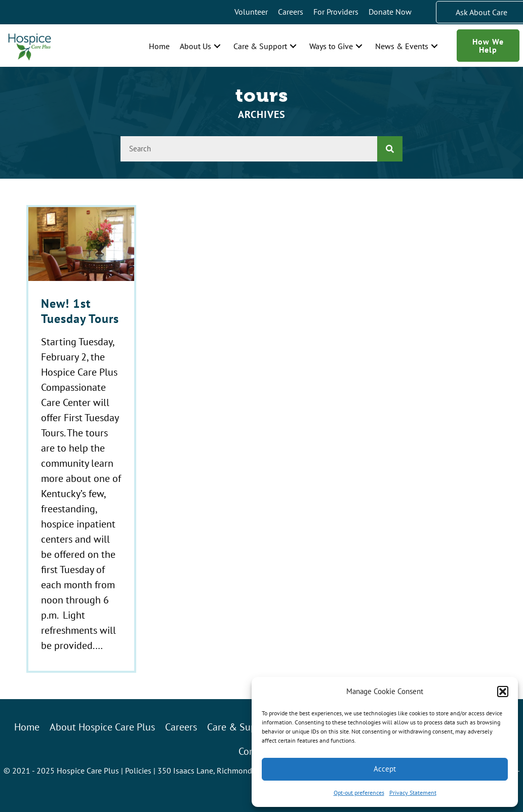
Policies (138, 770)
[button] (503, 692)
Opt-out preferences (359, 793)
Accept (385, 769)
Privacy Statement (413, 793)
